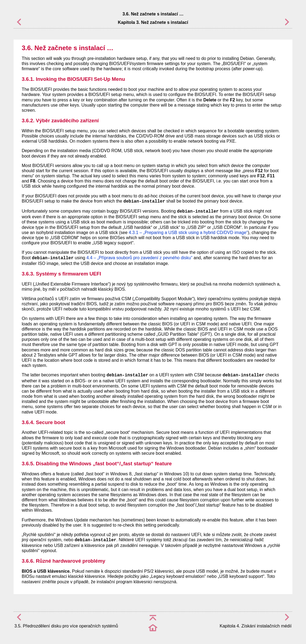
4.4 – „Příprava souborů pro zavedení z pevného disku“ (139, 258)
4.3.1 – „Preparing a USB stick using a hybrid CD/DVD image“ (188, 233)
